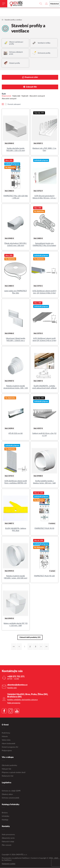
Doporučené (6, 96)
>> (46, 647)
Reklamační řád (8, 776)
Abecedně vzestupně (37, 96)
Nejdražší (25, 96)
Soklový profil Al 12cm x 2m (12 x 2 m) (44, 435)
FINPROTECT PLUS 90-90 (44, 529)
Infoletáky (6, 816)
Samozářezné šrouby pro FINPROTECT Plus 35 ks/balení (44, 245)
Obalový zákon (7, 794)
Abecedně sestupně (9, 99)
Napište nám (12, 688)
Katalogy (5, 820)
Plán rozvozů (7, 845)
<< (14, 647)
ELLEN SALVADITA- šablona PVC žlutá (16, 530)
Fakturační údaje (8, 842)
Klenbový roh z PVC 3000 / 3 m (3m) (44, 150)
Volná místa (6, 740)
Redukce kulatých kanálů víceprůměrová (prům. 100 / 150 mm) (16, 387)
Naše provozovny (8, 835)
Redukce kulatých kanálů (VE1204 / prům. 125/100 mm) (16, 577)
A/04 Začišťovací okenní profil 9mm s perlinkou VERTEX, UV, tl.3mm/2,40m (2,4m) (16, 482)
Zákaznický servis (8, 838)
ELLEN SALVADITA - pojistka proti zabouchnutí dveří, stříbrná (44, 387)
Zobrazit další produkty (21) (30, 638)
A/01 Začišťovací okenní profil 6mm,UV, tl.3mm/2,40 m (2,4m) (44, 340)
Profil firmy (6, 733)
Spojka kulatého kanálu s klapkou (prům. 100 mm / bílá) (44, 482)
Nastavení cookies (9, 864)
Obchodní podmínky (9, 766)
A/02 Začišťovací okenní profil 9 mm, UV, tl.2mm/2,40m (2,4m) (44, 292)
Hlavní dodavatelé (8, 744)
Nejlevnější (16, 96)
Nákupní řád (6, 769)
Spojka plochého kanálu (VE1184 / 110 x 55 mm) (16, 150)
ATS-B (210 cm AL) (16, 434)
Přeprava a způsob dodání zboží (14, 773)
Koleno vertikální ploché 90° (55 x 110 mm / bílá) (16, 625)
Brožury (5, 813)
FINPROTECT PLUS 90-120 (44, 576)
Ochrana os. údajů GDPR (11, 791)
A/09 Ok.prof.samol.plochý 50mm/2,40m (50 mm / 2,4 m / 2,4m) (44, 197)
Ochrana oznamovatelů (10, 798)
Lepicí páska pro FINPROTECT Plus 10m (16, 292)
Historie (5, 737)
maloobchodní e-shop (38, 7)
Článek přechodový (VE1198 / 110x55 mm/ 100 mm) (16, 245)
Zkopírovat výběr (30, 77)
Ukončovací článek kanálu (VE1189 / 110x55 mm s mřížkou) (16, 340)
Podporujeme (7, 751)
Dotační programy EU (10, 747)
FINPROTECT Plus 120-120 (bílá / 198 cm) (16, 197)
